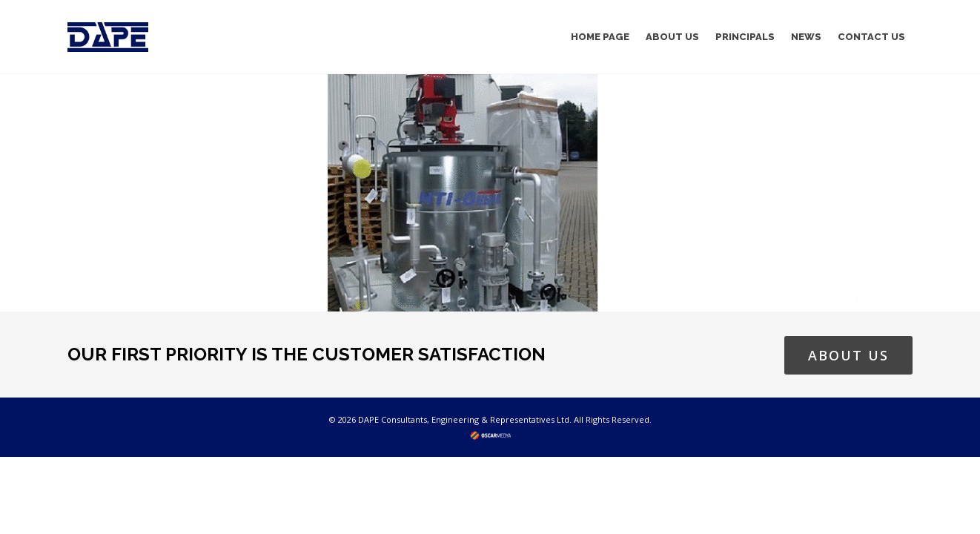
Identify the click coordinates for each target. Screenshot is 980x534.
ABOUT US (848, 355)
